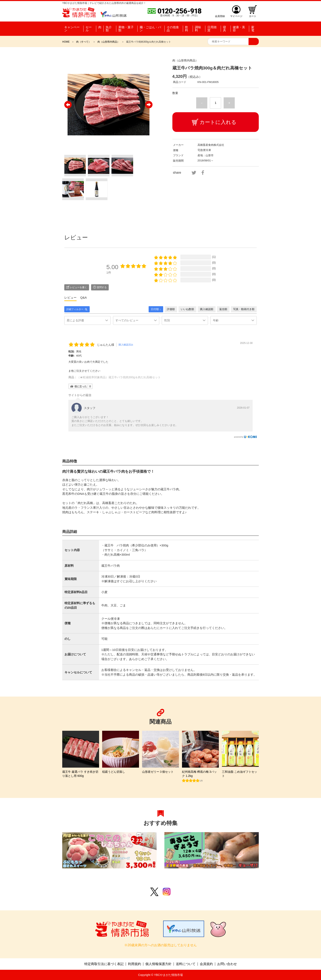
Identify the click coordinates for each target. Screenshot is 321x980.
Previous (68, 105)
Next (149, 105)
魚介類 (109, 29)
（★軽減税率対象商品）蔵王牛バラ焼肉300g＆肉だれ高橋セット (119, 377)
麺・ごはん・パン (150, 29)
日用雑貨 (212, 29)
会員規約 (206, 964)
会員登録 (220, 16)
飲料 (187, 29)
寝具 (224, 29)
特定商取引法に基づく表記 (104, 964)
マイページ (236, 16)
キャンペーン (72, 29)
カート (253, 16)
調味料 (198, 29)
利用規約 (135, 964)
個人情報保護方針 (158, 964)
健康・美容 (239, 29)
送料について (186, 964)
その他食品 (173, 29)
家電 (253, 29)
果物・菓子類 (126, 29)
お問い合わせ (227, 964)
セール (89, 29)
